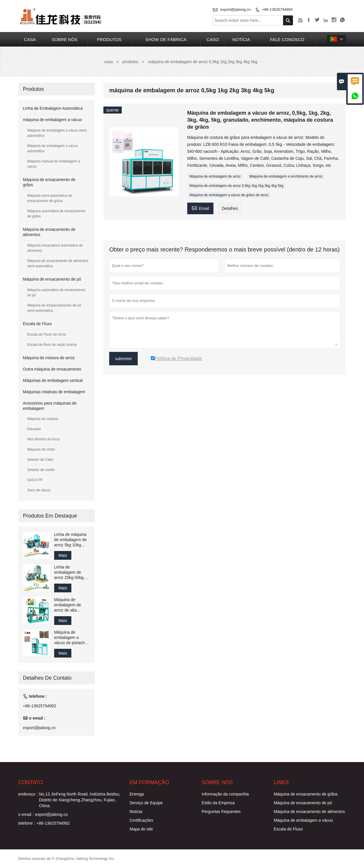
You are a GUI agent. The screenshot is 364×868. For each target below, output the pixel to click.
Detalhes (230, 208)
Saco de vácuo (39, 490)
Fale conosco (287, 39)
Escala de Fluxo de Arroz (47, 334)
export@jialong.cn (235, 9)
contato (31, 782)
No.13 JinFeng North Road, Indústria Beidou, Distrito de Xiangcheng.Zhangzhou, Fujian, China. (80, 800)
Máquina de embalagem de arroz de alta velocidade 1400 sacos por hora (69, 605)
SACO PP (35, 480)
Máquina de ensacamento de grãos (306, 794)
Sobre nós (65, 39)
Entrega (137, 794)
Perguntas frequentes (221, 812)
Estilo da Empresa (218, 803)
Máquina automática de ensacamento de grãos (56, 214)
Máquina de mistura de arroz (49, 358)
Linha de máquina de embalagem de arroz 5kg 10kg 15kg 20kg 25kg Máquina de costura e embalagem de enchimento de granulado (72, 540)
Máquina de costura (43, 419)
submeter (123, 359)
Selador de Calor (40, 460)
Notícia (136, 812)
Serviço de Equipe (146, 803)
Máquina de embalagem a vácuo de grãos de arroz (229, 195)
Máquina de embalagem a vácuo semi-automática (58, 133)
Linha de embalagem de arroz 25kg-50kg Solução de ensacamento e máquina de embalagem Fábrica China (69, 572)
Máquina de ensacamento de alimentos (309, 812)
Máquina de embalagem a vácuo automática (53, 148)
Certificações (141, 820)
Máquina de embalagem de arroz (215, 176)
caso (213, 39)
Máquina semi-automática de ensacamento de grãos (50, 198)
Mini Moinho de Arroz (44, 439)
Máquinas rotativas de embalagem (54, 392)
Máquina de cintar (41, 449)
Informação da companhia (225, 794)
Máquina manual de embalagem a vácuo (54, 164)
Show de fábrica (166, 39)
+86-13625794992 (278, 9)
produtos (109, 39)
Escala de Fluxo (38, 324)
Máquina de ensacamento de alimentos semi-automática (58, 263)
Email (200, 208)
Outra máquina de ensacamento (52, 369)
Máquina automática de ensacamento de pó (56, 293)
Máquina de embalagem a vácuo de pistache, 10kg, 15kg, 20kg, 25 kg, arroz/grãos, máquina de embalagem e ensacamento (71, 638)
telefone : (27, 823)
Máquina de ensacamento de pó (52, 279)
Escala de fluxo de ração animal (52, 345)
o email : (26, 814)
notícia (241, 39)
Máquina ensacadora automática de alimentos (55, 248)
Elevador (34, 429)
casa (30, 39)
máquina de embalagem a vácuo (53, 120)
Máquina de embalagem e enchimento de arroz (286, 176)
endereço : (28, 794)
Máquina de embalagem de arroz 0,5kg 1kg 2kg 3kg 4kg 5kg (236, 186)
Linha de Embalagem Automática (53, 108)
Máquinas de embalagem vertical (53, 380)
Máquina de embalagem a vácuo (303, 820)
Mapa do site (141, 829)
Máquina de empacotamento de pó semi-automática (54, 308)
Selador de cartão (41, 470)
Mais (63, 555)
